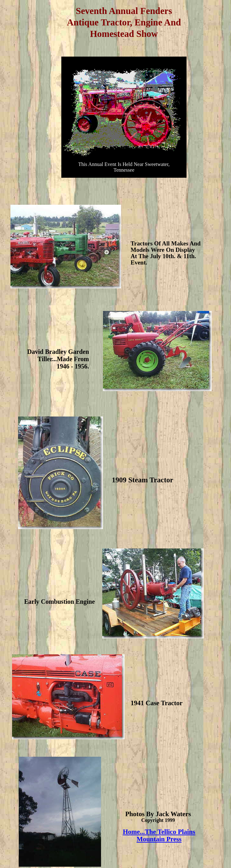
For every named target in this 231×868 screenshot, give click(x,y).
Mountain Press (159, 839)
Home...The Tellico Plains (159, 832)
